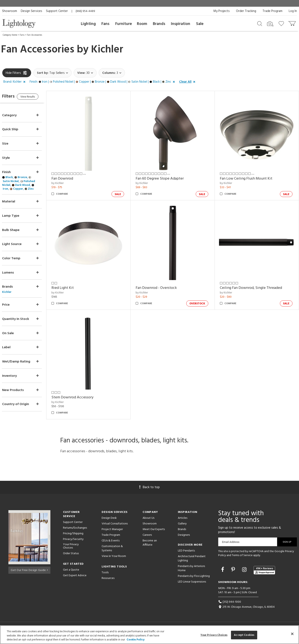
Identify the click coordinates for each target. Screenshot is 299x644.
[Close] (292, 634)
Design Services (31, 11)
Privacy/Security (73, 542)
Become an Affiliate (150, 546)
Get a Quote (71, 573)
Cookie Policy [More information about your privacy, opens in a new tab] (136, 640)
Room (142, 24)
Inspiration (181, 24)
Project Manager (112, 533)
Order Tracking (246, 11)
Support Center (57, 11)
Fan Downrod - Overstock (162, 282)
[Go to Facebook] (223, 574)
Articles (183, 521)
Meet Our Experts (154, 533)
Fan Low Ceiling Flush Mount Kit (249, 176)
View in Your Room (114, 559)
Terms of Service (242, 559)
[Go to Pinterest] (234, 574)
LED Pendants (186, 554)
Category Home (10, 35)
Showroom (10, 11)
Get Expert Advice (75, 579)
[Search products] (260, 23)
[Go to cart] (292, 23)
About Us (148, 521)
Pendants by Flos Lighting (194, 579)
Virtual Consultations (115, 527)
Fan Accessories (34, 35)
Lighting (88, 24)
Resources (108, 581)
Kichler (107, 50)
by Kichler (66, 181)
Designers (184, 538)
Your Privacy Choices (71, 550)
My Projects (222, 11)
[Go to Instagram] (245, 574)
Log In (293, 11)
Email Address (231, 545)
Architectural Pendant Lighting (192, 562)
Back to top (149, 490)
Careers (147, 538)
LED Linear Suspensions (192, 585)
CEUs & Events (111, 544)
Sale (200, 24)
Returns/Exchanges (75, 531)
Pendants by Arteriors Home (191, 572)
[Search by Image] (270, 24)
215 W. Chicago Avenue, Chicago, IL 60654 (246, 610)
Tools (105, 576)
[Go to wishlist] (282, 23)
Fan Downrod (71, 176)
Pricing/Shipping (73, 537)
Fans (105, 24)
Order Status (71, 557)
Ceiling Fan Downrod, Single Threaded (254, 282)
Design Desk (109, 521)
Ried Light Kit (71, 282)
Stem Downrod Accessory (81, 389)
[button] (15, 82)
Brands (159, 24)
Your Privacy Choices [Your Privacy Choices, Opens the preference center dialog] (214, 635)
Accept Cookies (244, 635)
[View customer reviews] (264, 573)
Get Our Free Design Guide (29, 573)
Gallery (182, 527)
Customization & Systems (112, 552)
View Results (37, 97)
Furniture (124, 24)
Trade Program (272, 11)
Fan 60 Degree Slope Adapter (165, 176)
